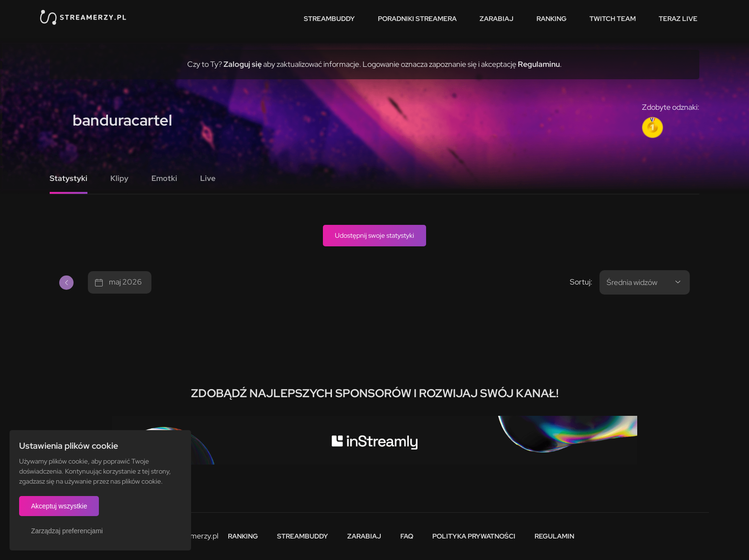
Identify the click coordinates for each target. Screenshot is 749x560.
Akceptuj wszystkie (59, 506)
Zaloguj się (243, 64)
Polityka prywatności (474, 536)
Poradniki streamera (417, 19)
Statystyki (69, 178)
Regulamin (554, 536)
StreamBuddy (329, 19)
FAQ (407, 536)
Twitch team (613, 19)
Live (208, 178)
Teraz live (678, 19)
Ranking (551, 19)
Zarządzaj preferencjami (67, 531)
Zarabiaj (497, 19)
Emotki (164, 178)
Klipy (119, 178)
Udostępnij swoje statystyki (374, 235)
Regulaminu (539, 64)
